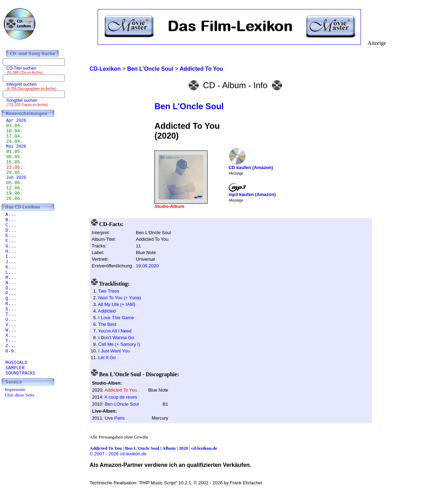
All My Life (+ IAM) (117, 304)
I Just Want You (114, 351)
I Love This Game (116, 318)
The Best (107, 324)
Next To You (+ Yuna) (120, 298)
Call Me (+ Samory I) (119, 344)
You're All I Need (115, 331)
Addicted (107, 311)
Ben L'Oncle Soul (189, 106)
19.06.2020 (147, 266)
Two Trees (108, 291)
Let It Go (107, 357)
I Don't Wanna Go (116, 338)
